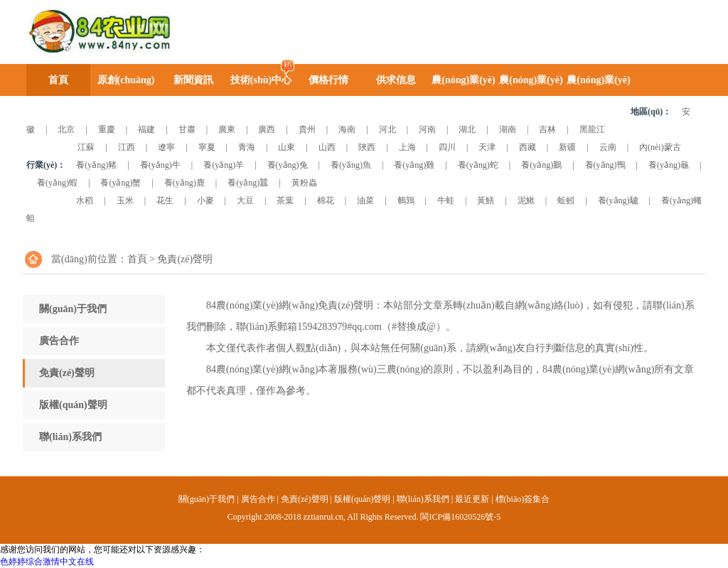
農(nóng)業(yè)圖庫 (463, 85)
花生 (165, 200)
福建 (146, 129)
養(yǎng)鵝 (541, 165)
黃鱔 (486, 200)
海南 (347, 129)
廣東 (227, 129)
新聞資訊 (193, 80)
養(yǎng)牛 (160, 165)
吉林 (547, 129)
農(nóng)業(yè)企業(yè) (598, 85)
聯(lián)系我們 (70, 437)
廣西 (267, 129)
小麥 (205, 200)
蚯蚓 (566, 200)
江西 (127, 147)
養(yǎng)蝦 (57, 183)
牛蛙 (446, 200)
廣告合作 (59, 341)
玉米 (125, 200)
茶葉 (285, 200)
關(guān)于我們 (73, 309)
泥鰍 (526, 200)
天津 (487, 147)
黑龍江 (592, 129)
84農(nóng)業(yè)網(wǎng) (98, 32)
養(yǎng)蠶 (248, 183)
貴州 (307, 129)
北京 (66, 129)
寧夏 (207, 147)
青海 (247, 147)
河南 (427, 129)
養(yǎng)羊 (224, 165)
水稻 (85, 200)
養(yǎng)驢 (618, 200)
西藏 (528, 147)
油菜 (365, 200)
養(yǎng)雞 (414, 165)
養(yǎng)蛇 (478, 165)
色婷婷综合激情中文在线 (47, 562)
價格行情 (328, 80)
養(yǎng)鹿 (184, 183)
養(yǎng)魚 (351, 165)
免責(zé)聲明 (67, 373)
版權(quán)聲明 (73, 405)
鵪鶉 (406, 200)
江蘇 (86, 147)
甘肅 (187, 129)
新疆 (567, 147)
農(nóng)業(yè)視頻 (531, 85)
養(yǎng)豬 (96, 165)
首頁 (58, 80)
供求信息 (396, 80)
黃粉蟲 (304, 183)
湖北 (467, 129)
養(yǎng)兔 (288, 165)
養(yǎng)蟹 (121, 183)
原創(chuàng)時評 (126, 85)
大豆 (245, 200)
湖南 (508, 129)
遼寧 (166, 147)
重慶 (107, 129)
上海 (407, 147)
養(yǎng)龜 (669, 165)
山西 (327, 147)
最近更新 (472, 499)
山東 (287, 147)
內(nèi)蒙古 (660, 147)
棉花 (326, 200)
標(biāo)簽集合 (523, 499)
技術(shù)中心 (261, 80)
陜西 (367, 147)
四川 (447, 147)
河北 (387, 129)
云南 (608, 147)
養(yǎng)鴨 (605, 165)
